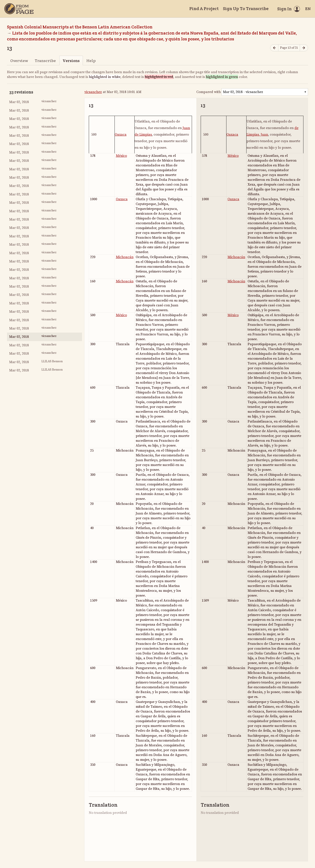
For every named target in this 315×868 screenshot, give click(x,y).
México (121, 156)
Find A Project (204, 9)
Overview (19, 61)
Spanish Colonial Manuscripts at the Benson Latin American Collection (80, 27)
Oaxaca (121, 135)
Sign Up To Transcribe (246, 9)
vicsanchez (93, 92)
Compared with (209, 92)
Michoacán (125, 257)
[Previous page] (274, 48)
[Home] (19, 9)
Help (91, 61)
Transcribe (45, 61)
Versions (71, 61)
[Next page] (304, 48)
